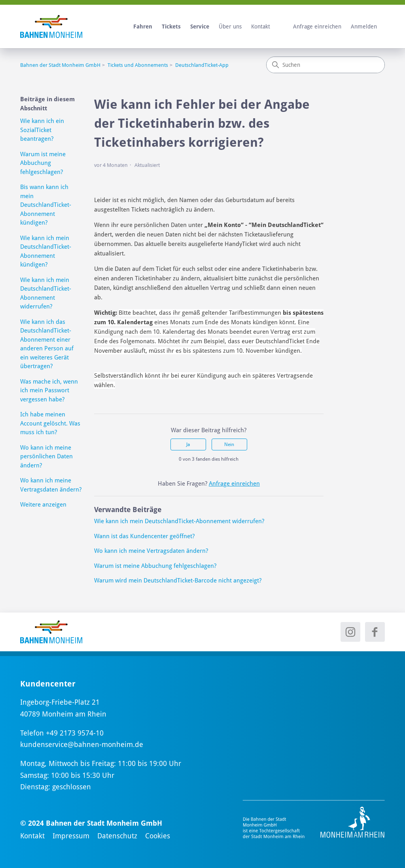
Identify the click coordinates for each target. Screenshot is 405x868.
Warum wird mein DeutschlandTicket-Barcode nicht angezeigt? (178, 581)
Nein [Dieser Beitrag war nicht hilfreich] (229, 444)
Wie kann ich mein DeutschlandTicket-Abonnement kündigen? (46, 252)
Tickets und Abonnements (138, 65)
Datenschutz (117, 836)
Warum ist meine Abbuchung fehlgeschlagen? (43, 163)
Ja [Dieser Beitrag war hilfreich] (188, 444)
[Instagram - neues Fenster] (350, 632)
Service (200, 26)
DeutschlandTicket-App (202, 65)
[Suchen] (326, 65)
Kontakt (261, 26)
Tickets (171, 26)
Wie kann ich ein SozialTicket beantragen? (42, 130)
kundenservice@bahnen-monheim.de (82, 744)
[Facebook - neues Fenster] (375, 632)
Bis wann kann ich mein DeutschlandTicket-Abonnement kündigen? (46, 205)
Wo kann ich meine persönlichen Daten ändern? (46, 457)
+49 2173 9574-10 (75, 733)
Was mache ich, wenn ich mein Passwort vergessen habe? (49, 391)
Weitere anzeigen (43, 505)
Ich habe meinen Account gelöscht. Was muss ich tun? (50, 423)
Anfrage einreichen (317, 26)
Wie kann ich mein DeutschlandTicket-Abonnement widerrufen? (46, 293)
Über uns (230, 26)
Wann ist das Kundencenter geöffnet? (144, 536)
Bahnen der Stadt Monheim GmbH (60, 65)
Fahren (143, 26)
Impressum (71, 836)
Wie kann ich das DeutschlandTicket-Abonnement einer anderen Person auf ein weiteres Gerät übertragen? (47, 344)
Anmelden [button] (364, 26)
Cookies (158, 836)
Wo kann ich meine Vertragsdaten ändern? (51, 485)
